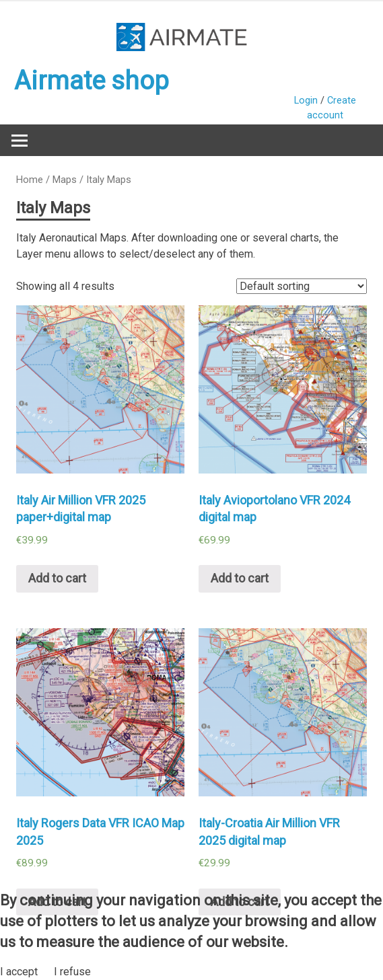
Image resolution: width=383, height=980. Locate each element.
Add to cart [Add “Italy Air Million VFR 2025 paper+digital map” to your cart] (57, 578)
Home (30, 180)
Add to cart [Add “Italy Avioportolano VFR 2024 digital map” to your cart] (240, 578)
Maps (65, 180)
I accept (19, 972)
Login (306, 101)
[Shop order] (302, 286)
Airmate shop (92, 81)
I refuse (72, 972)
